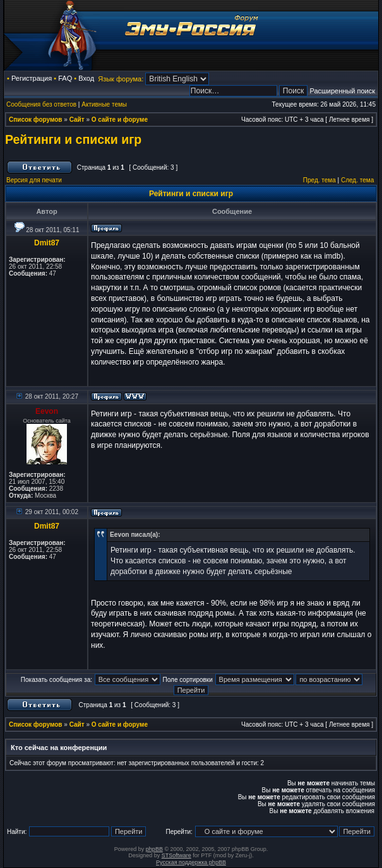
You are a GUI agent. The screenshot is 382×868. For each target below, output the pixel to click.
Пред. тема (319, 180)
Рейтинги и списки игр (73, 139)
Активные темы (104, 104)
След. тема (357, 180)
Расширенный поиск (342, 91)
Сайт (77, 120)
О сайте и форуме (120, 120)
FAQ (65, 78)
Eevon (47, 411)
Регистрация (32, 78)
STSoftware (176, 855)
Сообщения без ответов (41, 104)
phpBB (154, 849)
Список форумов (36, 120)
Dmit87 (47, 243)
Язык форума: (121, 79)
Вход (86, 78)
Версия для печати (34, 180)
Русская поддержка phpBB (191, 862)
